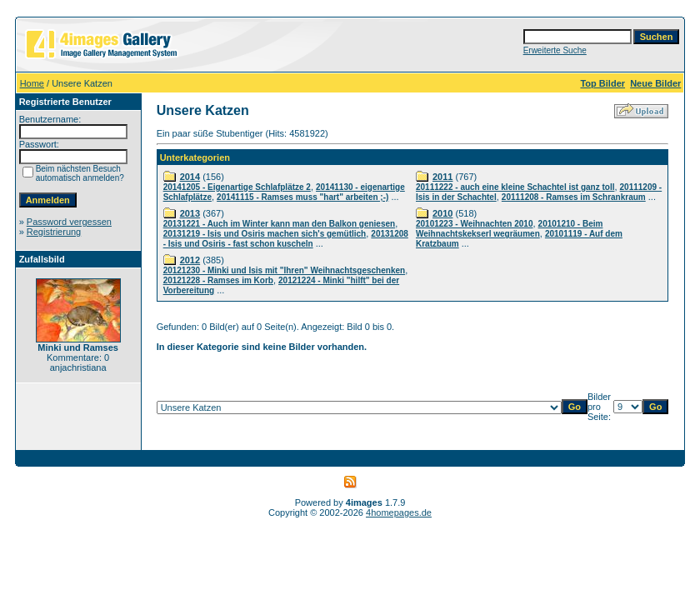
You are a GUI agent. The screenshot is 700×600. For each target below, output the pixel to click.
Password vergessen (69, 222)
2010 (442, 213)
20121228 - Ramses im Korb (218, 280)
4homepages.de (399, 512)
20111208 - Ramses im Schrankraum (574, 197)
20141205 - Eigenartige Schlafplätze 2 (237, 187)
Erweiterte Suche (555, 50)
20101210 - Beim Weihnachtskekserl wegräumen (509, 229)
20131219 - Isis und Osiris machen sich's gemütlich (265, 234)
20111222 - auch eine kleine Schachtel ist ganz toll (515, 187)
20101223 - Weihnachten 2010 (474, 224)
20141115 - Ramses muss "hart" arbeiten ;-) (302, 197)
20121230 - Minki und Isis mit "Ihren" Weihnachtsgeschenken (285, 270)
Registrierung (54, 232)
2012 (190, 260)
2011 (442, 177)
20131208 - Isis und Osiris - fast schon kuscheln (286, 239)
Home (32, 83)
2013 (190, 213)
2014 (190, 177)
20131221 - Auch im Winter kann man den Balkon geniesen (280, 224)
